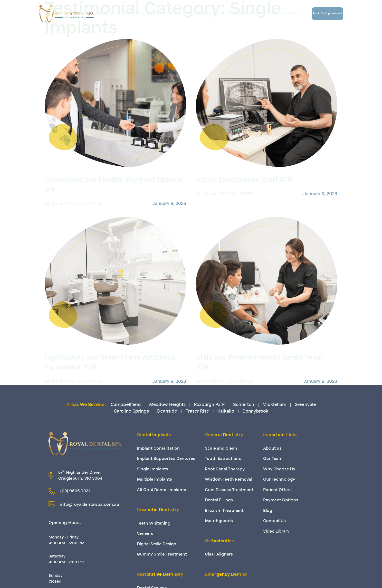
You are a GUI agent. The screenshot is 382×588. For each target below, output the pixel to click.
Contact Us (293, 14)
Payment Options (249, 14)
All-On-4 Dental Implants (162, 490)
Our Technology (279, 480)
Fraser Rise (197, 412)
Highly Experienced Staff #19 (244, 180)
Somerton (244, 405)
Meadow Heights (167, 405)
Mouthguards (219, 521)
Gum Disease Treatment (229, 490)
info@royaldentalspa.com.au (90, 505)
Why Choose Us (279, 469)
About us (110, 14)
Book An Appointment (328, 14)
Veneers (145, 534)
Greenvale (305, 405)
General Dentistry (224, 435)
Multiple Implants (154, 480)
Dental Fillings (219, 500)
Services (137, 14)
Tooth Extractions (223, 459)
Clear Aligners (219, 554)
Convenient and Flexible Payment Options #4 (114, 185)
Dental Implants (154, 435)
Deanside (167, 412)
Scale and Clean (221, 449)
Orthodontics (219, 541)
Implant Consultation (158, 449)
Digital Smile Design (157, 544)
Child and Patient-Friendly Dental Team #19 (259, 363)
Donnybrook (255, 412)
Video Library (276, 532)
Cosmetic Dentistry (158, 510)
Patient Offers (277, 490)
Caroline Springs (131, 412)
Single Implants (153, 469)
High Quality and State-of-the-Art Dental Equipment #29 (110, 363)
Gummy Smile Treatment (162, 554)
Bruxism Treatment (224, 511)
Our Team (273, 459)
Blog (275, 14)
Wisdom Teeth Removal (229, 480)
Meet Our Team (209, 14)
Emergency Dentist (226, 575)
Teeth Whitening (154, 523)
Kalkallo (226, 412)
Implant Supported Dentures (166, 459)
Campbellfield (126, 405)
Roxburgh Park (209, 405)
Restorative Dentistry (160, 575)
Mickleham (274, 405)
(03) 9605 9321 (75, 491)
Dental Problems (170, 14)
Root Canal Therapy (225, 469)
